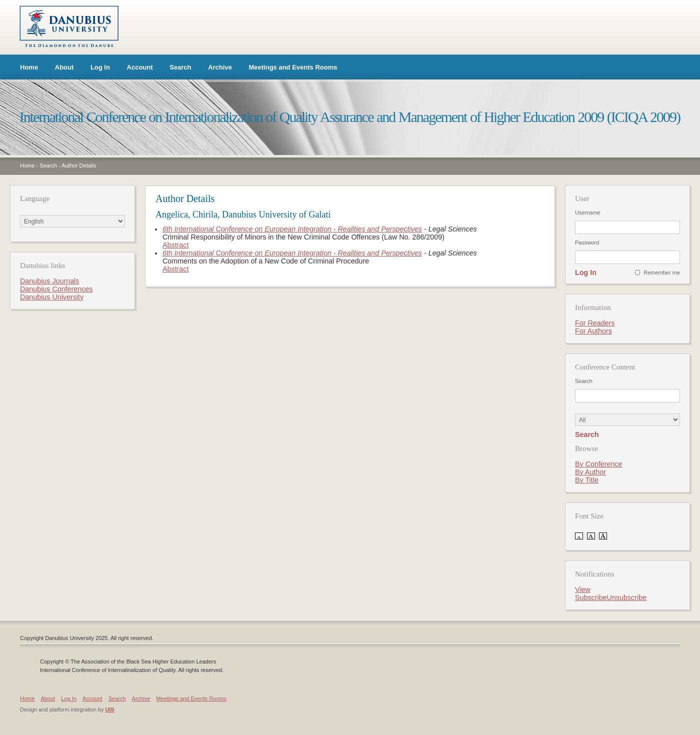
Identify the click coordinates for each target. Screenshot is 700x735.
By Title (587, 480)
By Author (590, 472)
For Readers (595, 323)
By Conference (599, 464)
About (64, 67)
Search (180, 67)
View (583, 589)
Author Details (79, 165)
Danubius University (52, 297)
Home (29, 67)
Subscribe (591, 597)
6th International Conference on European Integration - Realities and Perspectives (292, 229)
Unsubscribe (627, 597)
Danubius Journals (49, 281)
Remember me (662, 272)
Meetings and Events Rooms (293, 67)
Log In (100, 67)
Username (588, 212)
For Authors (593, 331)
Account (140, 67)
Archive (220, 67)
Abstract (175, 245)
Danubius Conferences (56, 289)
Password (587, 242)
